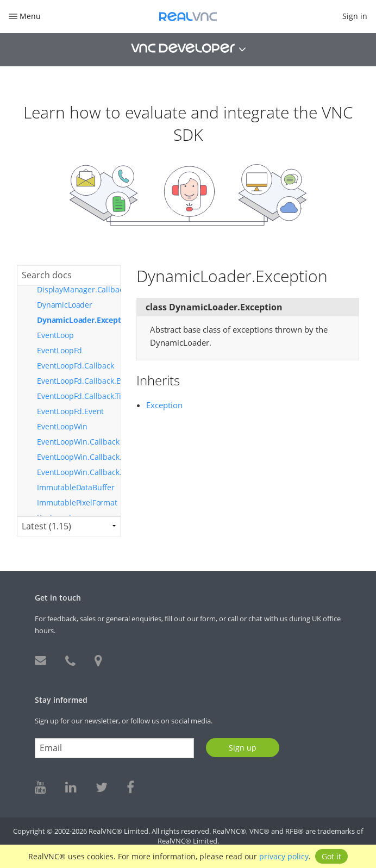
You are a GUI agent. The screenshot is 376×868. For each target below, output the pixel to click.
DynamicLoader (65, 305)
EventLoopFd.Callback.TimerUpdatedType (79, 396)
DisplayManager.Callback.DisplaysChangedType (79, 289)
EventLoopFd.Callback (76, 366)
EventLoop (55, 335)
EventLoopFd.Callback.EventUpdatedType (79, 381)
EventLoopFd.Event (70, 411)
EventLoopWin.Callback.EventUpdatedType (79, 457)
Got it (331, 856)
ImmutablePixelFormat (77, 502)
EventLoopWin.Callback (78, 442)
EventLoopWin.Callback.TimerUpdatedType (79, 472)
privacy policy (284, 856)
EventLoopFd (59, 350)
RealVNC (188, 17)
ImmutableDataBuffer (76, 487)
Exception (164, 405)
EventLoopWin (62, 426)
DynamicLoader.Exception (79, 320)
